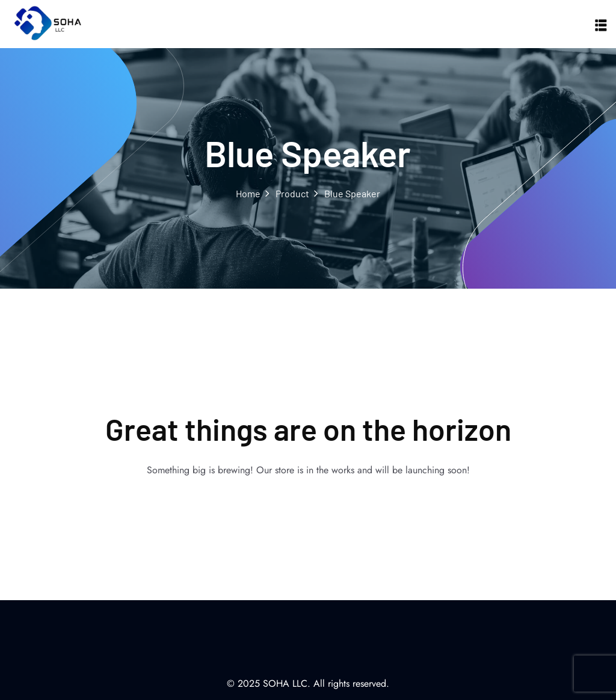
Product (292, 193)
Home (248, 193)
